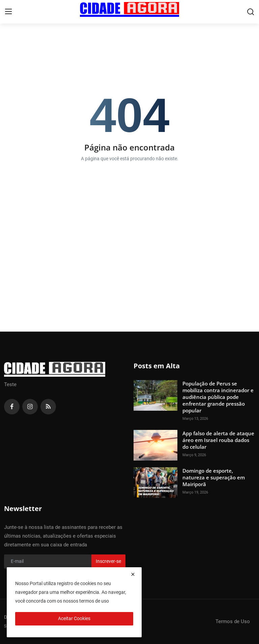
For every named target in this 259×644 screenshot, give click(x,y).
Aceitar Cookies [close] (74, 618)
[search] (251, 12)
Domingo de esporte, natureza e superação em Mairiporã (214, 477)
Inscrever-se (108, 561)
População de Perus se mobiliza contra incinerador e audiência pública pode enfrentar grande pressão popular (218, 397)
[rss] (48, 407)
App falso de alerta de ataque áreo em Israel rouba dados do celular (218, 440)
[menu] (8, 12)
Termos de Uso (233, 621)
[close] (133, 574)
